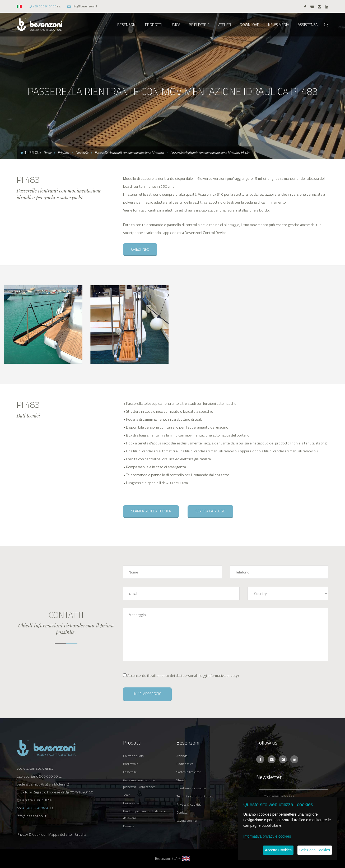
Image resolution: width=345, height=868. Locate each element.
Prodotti (64, 153)
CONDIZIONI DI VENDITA (191, 788)
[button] (20, 6)
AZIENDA (182, 756)
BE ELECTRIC (199, 24)
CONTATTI (182, 812)
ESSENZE (129, 826)
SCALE (127, 795)
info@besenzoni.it (84, 6)
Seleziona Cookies (315, 850)
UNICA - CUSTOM (134, 803)
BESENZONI (127, 24)
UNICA (175, 24)
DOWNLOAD (250, 24)
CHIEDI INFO (140, 249)
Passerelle (82, 153)
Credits (81, 834)
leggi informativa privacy (219, 675)
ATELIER (225, 24)
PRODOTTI (153, 24)
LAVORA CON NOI (187, 821)
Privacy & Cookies (31, 834)
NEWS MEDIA (279, 24)
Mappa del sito (60, 834)
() (181, 675)
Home (48, 153)
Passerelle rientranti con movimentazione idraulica (129, 153)
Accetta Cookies (278, 850)
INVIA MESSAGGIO (147, 694)
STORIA (180, 780)
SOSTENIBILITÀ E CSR (188, 772)
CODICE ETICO (185, 764)
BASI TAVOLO (131, 764)
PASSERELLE (130, 772)
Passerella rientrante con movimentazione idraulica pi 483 (210, 153)
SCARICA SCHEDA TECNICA (151, 511)
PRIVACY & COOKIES (189, 804)
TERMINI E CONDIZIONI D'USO (195, 796)
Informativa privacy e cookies (267, 836)
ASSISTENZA (308, 24)
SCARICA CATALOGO (210, 511)
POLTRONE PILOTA (133, 756)
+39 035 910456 (44, 6)
